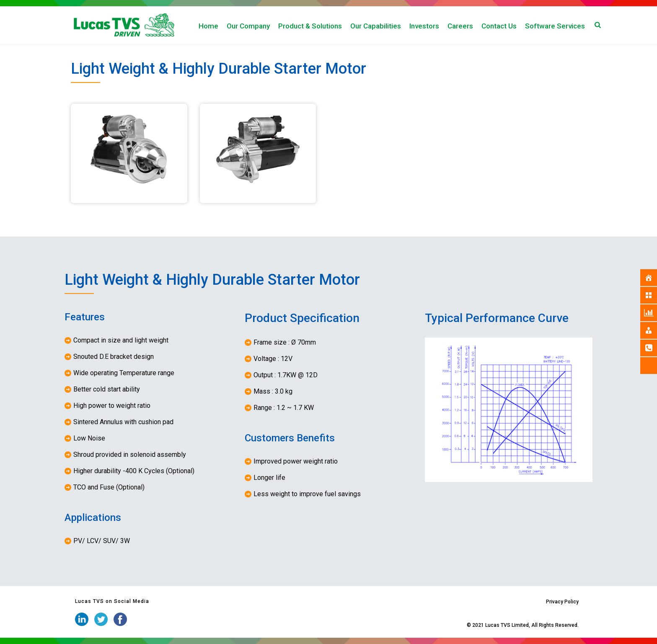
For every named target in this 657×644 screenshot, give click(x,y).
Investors (424, 26)
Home (208, 26)
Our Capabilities (376, 26)
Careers (460, 26)
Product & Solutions (310, 26)
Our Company (248, 26)
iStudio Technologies (441, 625)
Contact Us (499, 26)
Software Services (555, 26)
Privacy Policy (562, 602)
